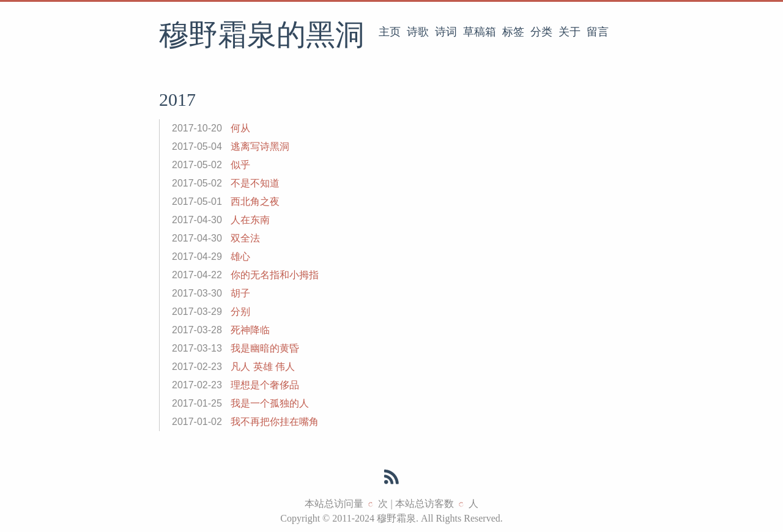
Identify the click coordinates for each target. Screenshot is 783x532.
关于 (570, 32)
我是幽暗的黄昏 (265, 348)
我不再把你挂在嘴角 (275, 422)
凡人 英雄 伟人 (263, 367)
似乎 (240, 165)
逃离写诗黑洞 (260, 146)
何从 (240, 128)
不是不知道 (255, 183)
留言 (598, 32)
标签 (513, 32)
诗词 (446, 32)
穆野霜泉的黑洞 (262, 36)
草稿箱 (480, 32)
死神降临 (250, 330)
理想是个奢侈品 (265, 385)
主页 (390, 32)
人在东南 (250, 220)
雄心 (240, 257)
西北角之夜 (255, 201)
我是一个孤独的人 (270, 403)
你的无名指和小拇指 (275, 275)
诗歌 (418, 32)
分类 (541, 32)
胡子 (240, 293)
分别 (240, 312)
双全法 (245, 238)
